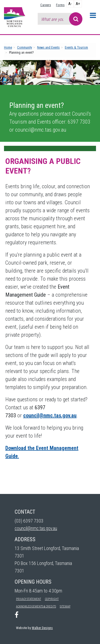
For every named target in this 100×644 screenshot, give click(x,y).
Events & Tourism (76, 47)
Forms (60, 5)
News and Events (48, 47)
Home (8, 47)
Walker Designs (42, 628)
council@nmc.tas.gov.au (36, 528)
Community (25, 47)
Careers (46, 5)
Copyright (52, 599)
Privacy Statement (29, 599)
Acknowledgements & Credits (36, 606)
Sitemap (65, 606)
